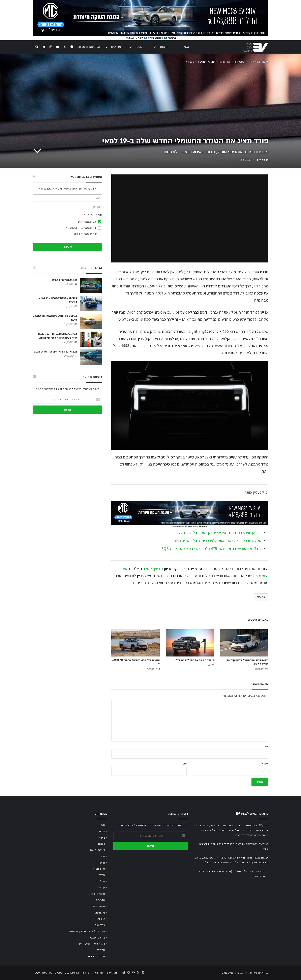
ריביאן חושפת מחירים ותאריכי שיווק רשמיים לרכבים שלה (219, 532)
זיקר (103, 856)
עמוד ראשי (262, 62)
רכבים (140, 47)
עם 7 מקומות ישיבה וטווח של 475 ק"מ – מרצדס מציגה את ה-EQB (211, 549)
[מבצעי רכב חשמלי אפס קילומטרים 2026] (91, 357)
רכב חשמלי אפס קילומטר (91, 944)
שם (267, 746)
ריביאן (158, 569)
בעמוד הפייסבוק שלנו (244, 862)
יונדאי (102, 888)
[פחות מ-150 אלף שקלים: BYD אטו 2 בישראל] (91, 303)
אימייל (265, 764)
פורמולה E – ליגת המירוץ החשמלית (86, 931)
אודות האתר (98, 973)
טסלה (147, 569)
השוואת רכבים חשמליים (67, 973)
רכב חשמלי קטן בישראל (64, 280)
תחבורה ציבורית (96, 956)
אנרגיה (101, 831)
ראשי (187, 47)
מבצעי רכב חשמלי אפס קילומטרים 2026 (56, 352)
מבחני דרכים (98, 894)
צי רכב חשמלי (98, 937)
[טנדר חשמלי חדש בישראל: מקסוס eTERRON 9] (136, 643)
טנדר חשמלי (246, 62)
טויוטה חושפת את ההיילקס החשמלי (195, 660)
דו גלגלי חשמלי (97, 850)
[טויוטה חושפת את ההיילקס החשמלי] (190, 643)
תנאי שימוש (113, 973)
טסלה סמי (99, 881)
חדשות (164, 47)
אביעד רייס (263, 160)
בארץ (102, 838)
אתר (184, 764)
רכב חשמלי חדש (89, 222)
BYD (103, 825)
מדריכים (116, 47)
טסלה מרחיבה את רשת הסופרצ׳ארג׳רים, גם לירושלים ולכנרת (216, 540)
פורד (260, 597)
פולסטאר (100, 925)
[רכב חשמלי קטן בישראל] (91, 285)
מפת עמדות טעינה (89, 47)
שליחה (67, 247)
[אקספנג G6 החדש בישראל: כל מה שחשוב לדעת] (91, 321)
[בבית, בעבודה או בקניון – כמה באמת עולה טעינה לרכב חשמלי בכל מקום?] (91, 339)
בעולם (102, 844)
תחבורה (101, 950)
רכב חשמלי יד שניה (88, 234)
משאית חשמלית (96, 906)
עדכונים (101, 919)
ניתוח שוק (100, 913)
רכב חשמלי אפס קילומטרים (83, 228)
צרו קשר (85, 973)
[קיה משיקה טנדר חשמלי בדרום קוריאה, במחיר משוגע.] (244, 643)
